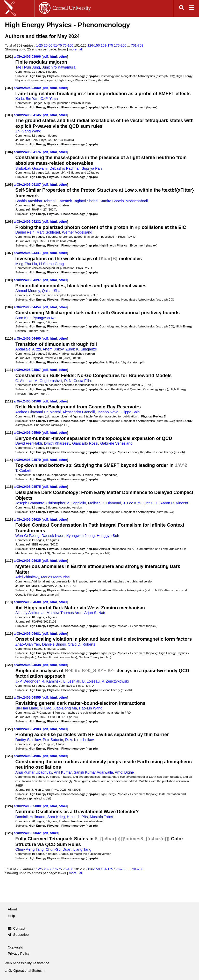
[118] (9, 602)
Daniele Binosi (54, 644)
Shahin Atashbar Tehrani (35, 201)
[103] (9, 115)
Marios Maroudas (55, 577)
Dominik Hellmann (30, 817)
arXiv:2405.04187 (28, 185)
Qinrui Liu (151, 503)
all (81, 49)
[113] (9, 433)
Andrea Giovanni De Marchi (38, 412)
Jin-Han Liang (27, 708)
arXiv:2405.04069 (28, 88)
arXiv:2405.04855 (28, 697)
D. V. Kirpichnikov (79, 740)
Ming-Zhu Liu (26, 264)
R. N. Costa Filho (78, 381)
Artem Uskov (53, 349)
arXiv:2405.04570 (28, 460)
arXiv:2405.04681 (28, 634)
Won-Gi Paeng (27, 536)
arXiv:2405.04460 (28, 338)
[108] (9, 280)
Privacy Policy (19, 953)
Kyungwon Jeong (80, 536)
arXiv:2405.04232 (28, 222)
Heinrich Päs (77, 817)
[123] (9, 756)
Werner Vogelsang (77, 232)
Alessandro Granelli (79, 412)
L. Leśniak (72, 681)
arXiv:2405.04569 (28, 433)
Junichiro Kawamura (59, 67)
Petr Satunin (53, 740)
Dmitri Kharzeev (57, 443)
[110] (9, 338)
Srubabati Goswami (31, 168)
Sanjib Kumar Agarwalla (93, 772)
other (63, 57)
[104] (9, 152)
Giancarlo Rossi (85, 443)
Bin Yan (32, 99)
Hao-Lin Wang (91, 708)
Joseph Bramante (30, 503)
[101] (9, 57)
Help (11, 916)
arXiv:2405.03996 (28, 57)
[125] (9, 833)
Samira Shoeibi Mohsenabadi (124, 201)
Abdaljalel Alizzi (28, 349)
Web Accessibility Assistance (27, 963)
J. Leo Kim (132, 503)
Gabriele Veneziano (116, 443)
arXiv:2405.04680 (28, 602)
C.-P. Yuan (49, 99)
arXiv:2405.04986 (28, 756)
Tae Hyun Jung (28, 67)
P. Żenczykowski (115, 681)
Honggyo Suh (108, 536)
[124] (9, 806)
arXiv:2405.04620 (28, 519)
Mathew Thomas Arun (65, 613)
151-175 (107, 45)
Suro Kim (23, 318)
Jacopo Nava (108, 412)
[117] (9, 561)
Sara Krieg (56, 817)
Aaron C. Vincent (174, 503)
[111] (9, 370)
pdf (45, 57)
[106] (9, 222)
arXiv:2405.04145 (28, 115)
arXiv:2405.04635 (28, 561)
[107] (9, 253)
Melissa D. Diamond (105, 503)
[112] (9, 401)
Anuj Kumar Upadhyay (34, 772)
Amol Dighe (124, 772)
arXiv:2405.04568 (28, 401)
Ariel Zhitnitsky (27, 577)
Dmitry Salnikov (28, 740)
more (73, 49)
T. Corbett (23, 470)
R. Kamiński (51, 681)
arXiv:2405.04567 (28, 370)
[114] (9, 460)
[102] (9, 88)
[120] (9, 665)
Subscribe (21, 935)
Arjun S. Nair (95, 613)
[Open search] (182, 8)
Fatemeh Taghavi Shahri (77, 201)
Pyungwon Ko (44, 318)
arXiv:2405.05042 (28, 833)
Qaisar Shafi (52, 291)
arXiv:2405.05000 (28, 806)
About (12, 909)
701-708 (137, 45)
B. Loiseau (91, 681)
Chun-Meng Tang (29, 849)
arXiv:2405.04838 (28, 665)
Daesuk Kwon (53, 536)
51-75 (58, 45)
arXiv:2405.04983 (28, 729)
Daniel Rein (25, 232)
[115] (9, 487)
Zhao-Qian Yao (28, 644)
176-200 (120, 45)
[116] (9, 519)
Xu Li (19, 99)
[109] (9, 307)
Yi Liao (46, 708)
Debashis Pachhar (65, 168)
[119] (9, 634)
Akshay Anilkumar (30, 613)
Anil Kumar (63, 772)
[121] (9, 697)
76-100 (68, 45)
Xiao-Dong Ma (65, 708)
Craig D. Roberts (81, 644)
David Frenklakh (29, 443)
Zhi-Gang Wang (28, 131)
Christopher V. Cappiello (66, 503)
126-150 (94, 45)
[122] (9, 729)
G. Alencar (24, 381)
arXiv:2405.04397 (28, 280)
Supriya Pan (92, 168)
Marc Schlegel (48, 232)
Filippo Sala (130, 412)
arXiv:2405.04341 (28, 253)
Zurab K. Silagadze (81, 349)
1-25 (39, 45)
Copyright (15, 947)
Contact (19, 928)
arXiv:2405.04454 (28, 307)
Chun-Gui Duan (58, 849)
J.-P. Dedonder (27, 681)
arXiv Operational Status (26, 971)
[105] (9, 185)
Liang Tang (82, 849)
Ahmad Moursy (28, 291)
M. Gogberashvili (48, 381)
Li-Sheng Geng (51, 264)
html (53, 57)
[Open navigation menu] (191, 8)
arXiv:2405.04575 (28, 487)
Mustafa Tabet (101, 817)
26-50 (48, 45)
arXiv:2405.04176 (28, 152)
